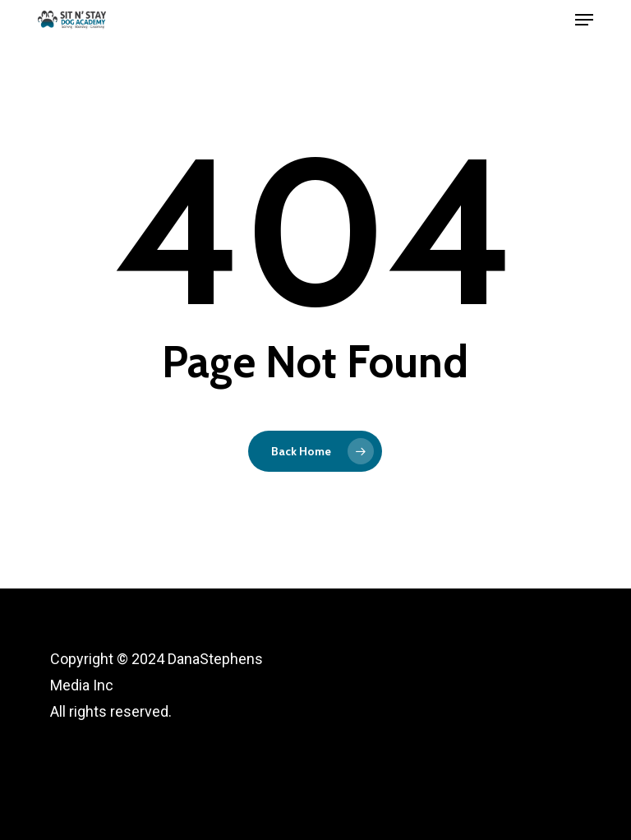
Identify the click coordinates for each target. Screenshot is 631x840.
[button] (584, 20)
